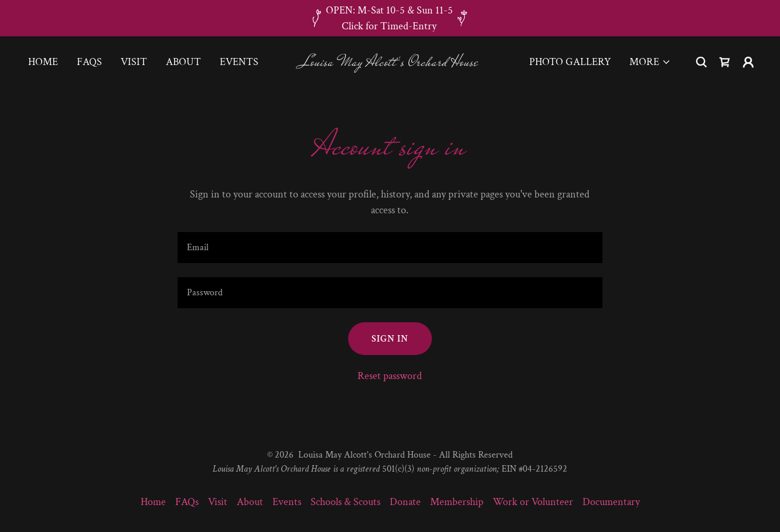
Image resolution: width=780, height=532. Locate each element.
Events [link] (239, 62)
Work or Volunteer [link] (533, 502)
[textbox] (390, 248)
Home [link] (43, 62)
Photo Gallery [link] (570, 62)
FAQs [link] (89, 62)
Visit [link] (134, 62)
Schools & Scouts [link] (345, 502)
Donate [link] (405, 502)
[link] (390, 62)
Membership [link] (457, 502)
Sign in (390, 339)
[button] (650, 62)
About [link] (183, 62)
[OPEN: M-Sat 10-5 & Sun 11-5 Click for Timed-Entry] (390, 18)
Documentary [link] (611, 502)
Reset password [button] (390, 376)
